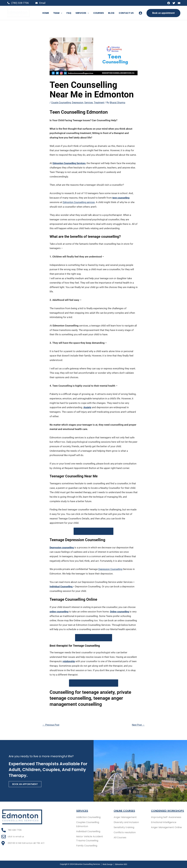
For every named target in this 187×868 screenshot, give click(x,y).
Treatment (103, 102)
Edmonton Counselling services (80, 202)
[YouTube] (179, 3)
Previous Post (52, 724)
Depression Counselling (111, 569)
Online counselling (123, 611)
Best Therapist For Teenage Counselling (94, 683)
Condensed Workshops (160, 810)
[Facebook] (169, 3)
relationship (69, 661)
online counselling (60, 611)
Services (91, 102)
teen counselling (122, 198)
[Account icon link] (140, 13)
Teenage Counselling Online (93, 637)
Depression (79, 102)
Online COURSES (126, 808)
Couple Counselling (62, 102)
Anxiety (88, 407)
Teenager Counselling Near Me (94, 531)
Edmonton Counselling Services (71, 163)
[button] (61, 13)
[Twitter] (174, 3)
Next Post (138, 724)
